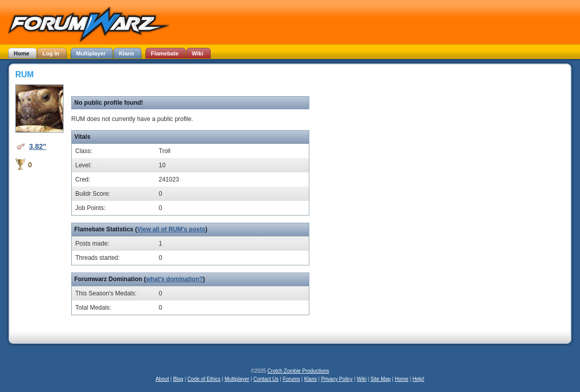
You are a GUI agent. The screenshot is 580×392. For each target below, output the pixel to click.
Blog (178, 379)
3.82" (38, 146)
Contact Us (266, 379)
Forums (292, 379)
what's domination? (175, 279)
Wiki (361, 379)
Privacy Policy (337, 379)
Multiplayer (237, 379)
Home (402, 379)
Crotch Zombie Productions (298, 371)
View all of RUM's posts (171, 229)
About (162, 379)
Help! (418, 379)
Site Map (380, 379)
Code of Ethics (204, 379)
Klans (311, 379)
